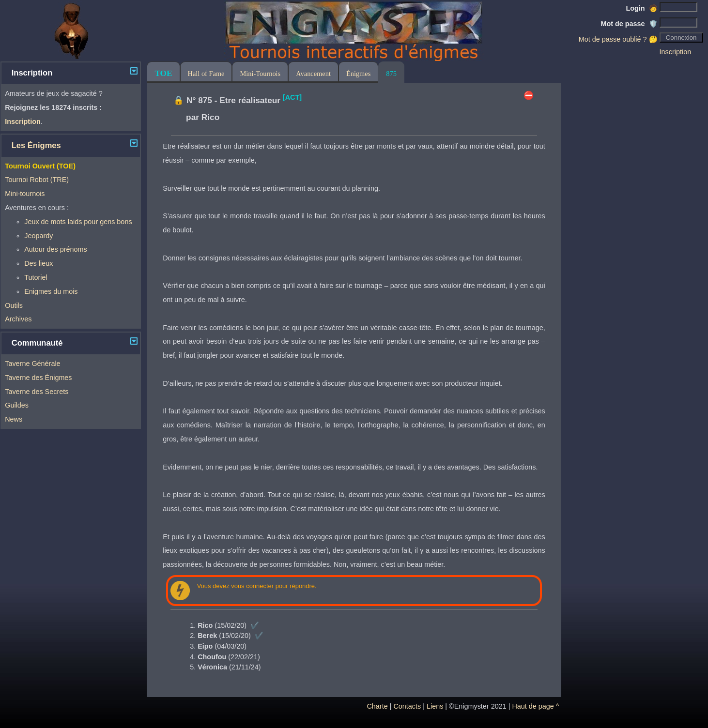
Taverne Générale (32, 364)
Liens (435, 706)
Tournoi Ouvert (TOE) (40, 166)
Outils (14, 305)
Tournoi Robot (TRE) (37, 180)
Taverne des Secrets (37, 392)
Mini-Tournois (260, 74)
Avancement (313, 74)
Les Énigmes (36, 145)
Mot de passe (629, 24)
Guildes (17, 405)
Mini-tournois (25, 194)
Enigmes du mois (51, 291)
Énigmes (358, 74)
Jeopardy (38, 236)
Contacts (407, 706)
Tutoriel (36, 277)
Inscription (676, 52)
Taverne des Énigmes (38, 378)
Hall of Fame (206, 74)
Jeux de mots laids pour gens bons (78, 222)
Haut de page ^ (535, 706)
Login (641, 8)
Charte (377, 706)
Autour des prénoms (56, 249)
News (14, 419)
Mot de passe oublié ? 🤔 (618, 39)
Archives (18, 319)
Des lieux (38, 263)
